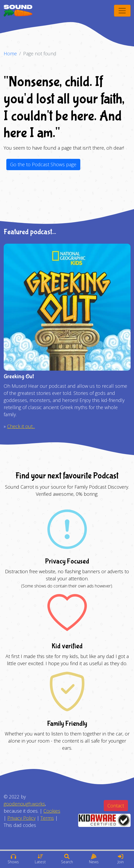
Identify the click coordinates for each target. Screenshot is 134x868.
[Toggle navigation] (122, 11)
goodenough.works (24, 804)
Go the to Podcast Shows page (43, 164)
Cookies (52, 811)
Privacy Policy (21, 818)
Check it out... (21, 426)
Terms (47, 818)
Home (10, 53)
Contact (116, 806)
